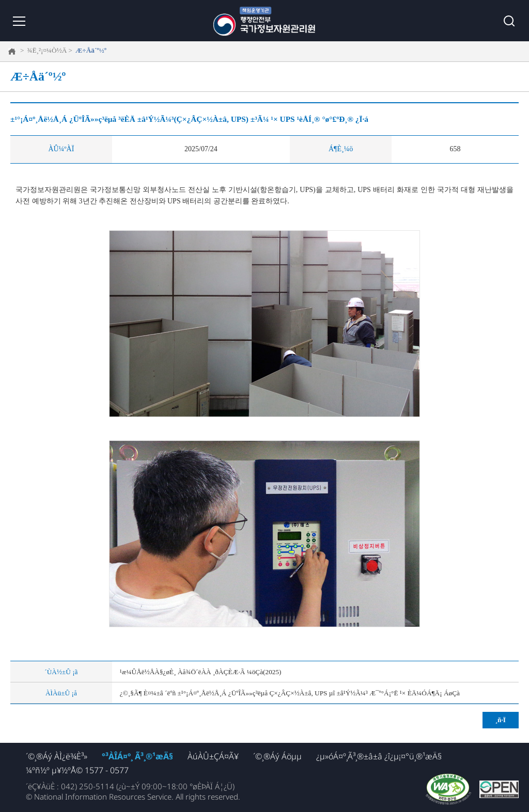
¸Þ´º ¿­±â (18, 21)
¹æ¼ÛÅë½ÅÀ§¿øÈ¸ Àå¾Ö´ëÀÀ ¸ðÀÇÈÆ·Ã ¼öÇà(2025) (201, 672)
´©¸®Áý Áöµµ (277, 756)
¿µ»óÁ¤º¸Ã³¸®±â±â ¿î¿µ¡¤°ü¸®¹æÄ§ (379, 756)
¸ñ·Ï (501, 720)
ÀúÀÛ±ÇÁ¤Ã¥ (213, 756)
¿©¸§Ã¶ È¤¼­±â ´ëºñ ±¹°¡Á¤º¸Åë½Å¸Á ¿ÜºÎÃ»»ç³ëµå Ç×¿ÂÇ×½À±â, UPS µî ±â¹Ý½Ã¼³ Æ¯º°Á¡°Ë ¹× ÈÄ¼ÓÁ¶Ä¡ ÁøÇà (290, 693)
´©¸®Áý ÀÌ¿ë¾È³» (57, 756)
